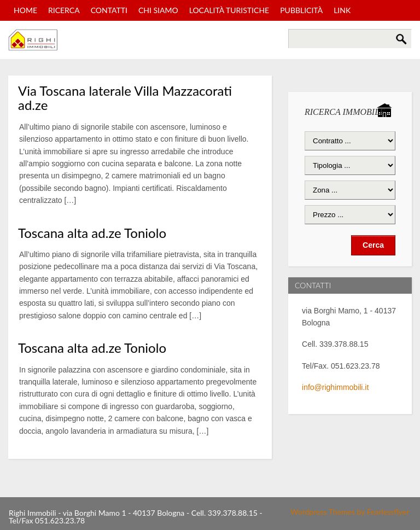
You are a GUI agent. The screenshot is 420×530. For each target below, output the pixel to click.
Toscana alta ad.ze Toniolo (92, 233)
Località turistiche (229, 10)
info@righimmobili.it (335, 387)
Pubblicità (301, 10)
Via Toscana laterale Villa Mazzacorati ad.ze (125, 98)
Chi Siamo (158, 10)
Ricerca (64, 10)
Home (25, 10)
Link (342, 10)
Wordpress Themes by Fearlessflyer (350, 512)
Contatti (109, 10)
